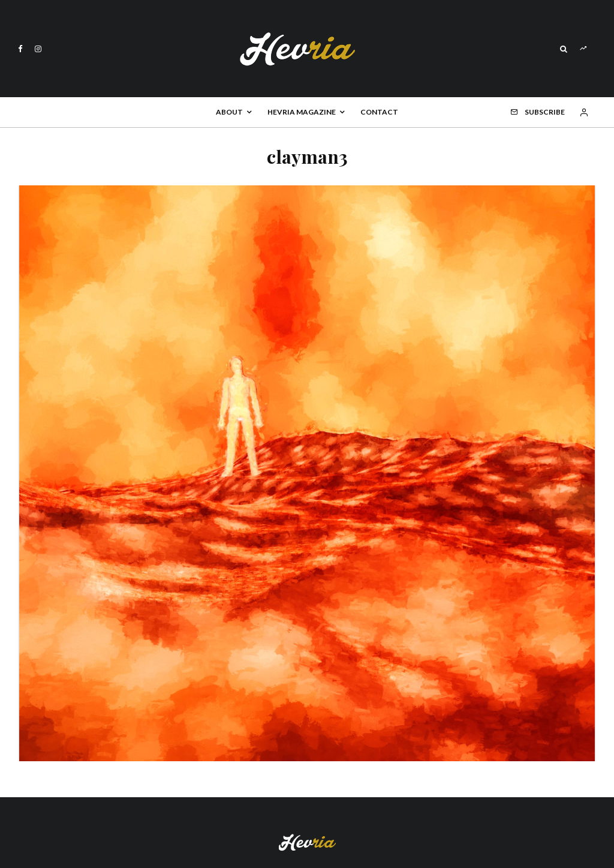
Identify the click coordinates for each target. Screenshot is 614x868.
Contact (379, 112)
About (229, 112)
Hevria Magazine (302, 112)
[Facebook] (20, 49)
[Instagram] (38, 49)
